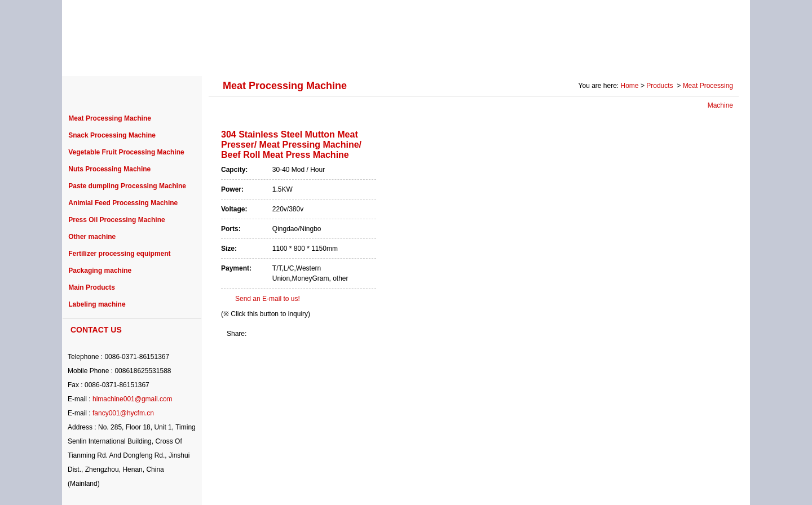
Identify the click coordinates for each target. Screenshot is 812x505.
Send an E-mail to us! (268, 299)
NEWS (438, 57)
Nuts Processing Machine (109, 169)
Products (661, 86)
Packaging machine (100, 271)
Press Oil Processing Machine (116, 220)
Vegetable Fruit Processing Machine (126, 152)
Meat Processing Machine (110, 118)
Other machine (92, 237)
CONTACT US (701, 57)
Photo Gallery (627, 57)
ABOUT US (154, 57)
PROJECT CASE (300, 57)
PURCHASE (378, 57)
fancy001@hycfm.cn (123, 413)
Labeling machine (97, 304)
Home (630, 86)
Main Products (92, 287)
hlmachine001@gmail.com (133, 399)
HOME (96, 57)
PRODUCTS (222, 57)
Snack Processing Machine (112, 135)
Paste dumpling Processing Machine (127, 186)
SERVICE (493, 57)
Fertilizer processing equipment (119, 254)
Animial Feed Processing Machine (123, 203)
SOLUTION (557, 57)
